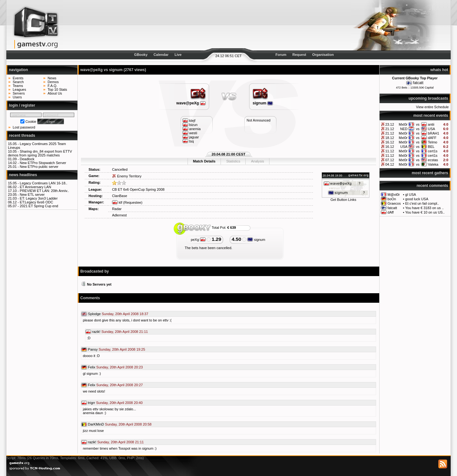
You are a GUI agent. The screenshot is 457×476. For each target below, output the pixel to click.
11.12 (390, 151)
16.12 (390, 142)
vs (418, 124)
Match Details (204, 161)
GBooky (141, 55)
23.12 (390, 124)
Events (18, 78)
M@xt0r (394, 195)
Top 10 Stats (57, 89)
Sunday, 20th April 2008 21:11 (125, 332)
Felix (92, 367)
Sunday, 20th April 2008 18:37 (125, 314)
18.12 (390, 138)
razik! (96, 332)
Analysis (258, 161)
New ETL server (32, 195)
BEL (431, 147)
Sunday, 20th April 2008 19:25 (122, 349)
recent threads (22, 136)
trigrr (92, 403)
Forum (281, 55)
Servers (19, 93)
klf (117, 202)
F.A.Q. (53, 86)
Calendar (161, 55)
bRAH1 (433, 133)
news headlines (23, 175)
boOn (392, 199)
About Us (55, 93)
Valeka (433, 164)
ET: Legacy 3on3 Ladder (39, 198)
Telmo (432, 142)
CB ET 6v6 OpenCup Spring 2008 (138, 189)
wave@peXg (191, 103)
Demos (53, 82)
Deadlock (27, 159)
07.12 (390, 160)
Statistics (233, 161)
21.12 (390, 129)
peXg (198, 240)
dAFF (432, 138)
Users (17, 97)
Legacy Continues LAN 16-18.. (43, 183)
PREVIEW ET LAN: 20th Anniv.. (44, 191)
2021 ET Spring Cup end (39, 206)
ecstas (433, 160)
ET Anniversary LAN (35, 187)
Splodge (94, 314)
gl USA (411, 195)
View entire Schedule (432, 107)
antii (431, 124)
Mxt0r (403, 124)
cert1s (433, 151)
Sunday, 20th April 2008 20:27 (119, 385)
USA (431, 129)
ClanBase (120, 196)
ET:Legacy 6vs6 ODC (36, 202)
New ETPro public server (39, 167)
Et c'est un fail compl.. (422, 203)
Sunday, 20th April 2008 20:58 (128, 424)
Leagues (19, 89)
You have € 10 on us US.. (425, 212)
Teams (18, 86)
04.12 (390, 164)
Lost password (24, 127)
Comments (90, 298)
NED (404, 129)
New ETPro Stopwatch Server (43, 163)
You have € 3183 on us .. (424, 208)
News (52, 78)
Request (299, 55)
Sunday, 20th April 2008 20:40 (119, 403)
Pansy (93, 349)
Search (18, 82)
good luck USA (417, 199)
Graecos (394, 203)
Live (178, 55)
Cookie (31, 122)
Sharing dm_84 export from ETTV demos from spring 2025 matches (40, 153)
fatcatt (418, 83)
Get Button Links (343, 200)
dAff (391, 212)
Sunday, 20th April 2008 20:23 (119, 367)
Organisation (323, 55)
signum (263, 103)
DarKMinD (96, 424)
